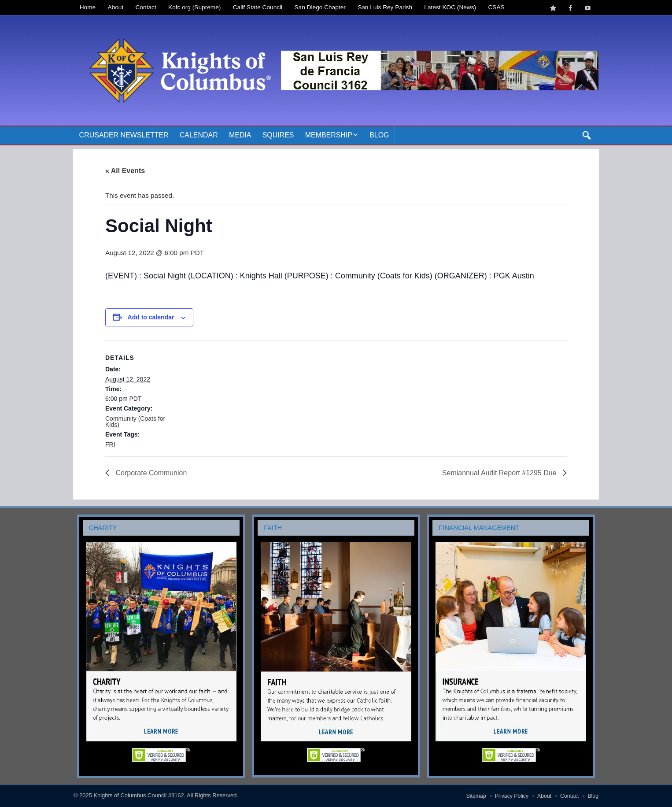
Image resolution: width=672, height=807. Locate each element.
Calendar (199, 135)
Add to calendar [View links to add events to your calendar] (151, 317)
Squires (278, 135)
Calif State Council (258, 7)
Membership (329, 135)
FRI (110, 444)
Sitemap (476, 796)
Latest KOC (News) (450, 7)
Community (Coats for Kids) (135, 422)
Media (240, 135)
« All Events (125, 171)
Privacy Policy (512, 796)
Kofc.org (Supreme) (194, 7)
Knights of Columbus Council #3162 (138, 795)
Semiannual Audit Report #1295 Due (500, 473)
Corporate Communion (150, 473)
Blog (379, 135)
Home (88, 7)
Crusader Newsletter (124, 135)
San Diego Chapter (320, 7)
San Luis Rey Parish (385, 7)
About (116, 7)
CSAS (496, 7)
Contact (146, 7)
